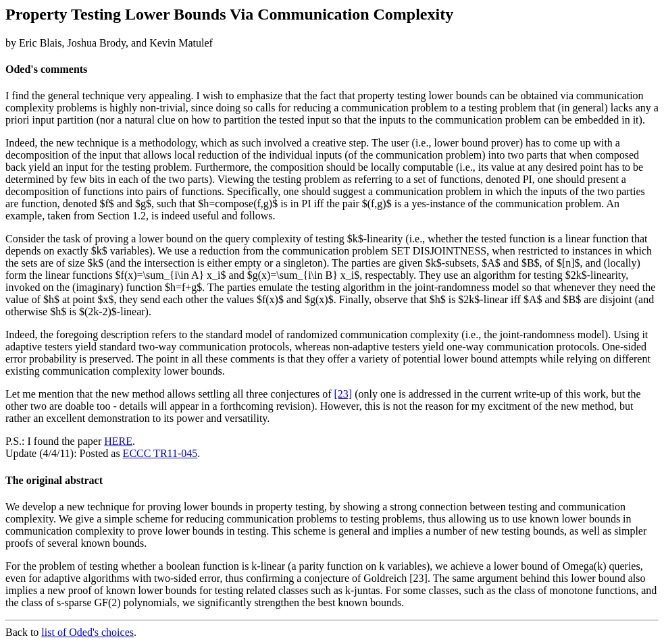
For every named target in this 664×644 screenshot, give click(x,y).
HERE (118, 441)
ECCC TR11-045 (160, 453)
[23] (343, 394)
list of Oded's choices (87, 632)
